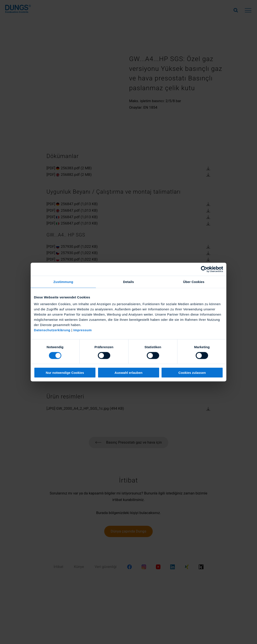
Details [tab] (128, 282)
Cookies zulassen (192, 373)
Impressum (83, 330)
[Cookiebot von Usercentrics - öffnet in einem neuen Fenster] (204, 269)
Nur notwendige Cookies (65, 373)
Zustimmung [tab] (63, 282)
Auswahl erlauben (128, 373)
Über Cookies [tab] (194, 282)
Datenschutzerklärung (52, 330)
